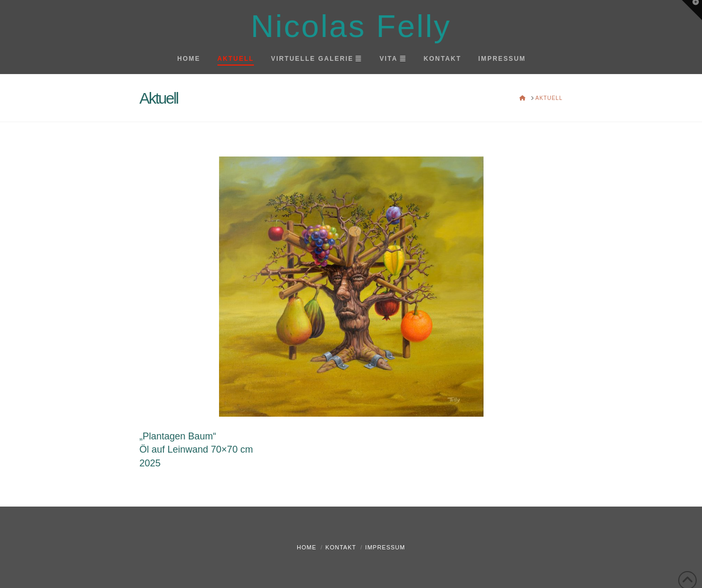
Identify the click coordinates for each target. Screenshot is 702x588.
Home (307, 547)
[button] (692, 10)
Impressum (385, 547)
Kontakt (341, 547)
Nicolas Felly (351, 26)
